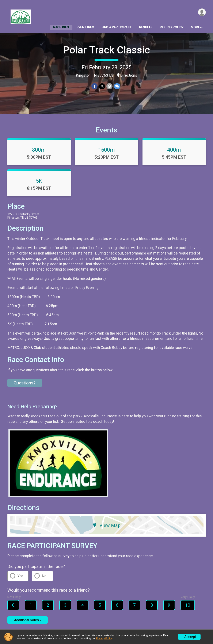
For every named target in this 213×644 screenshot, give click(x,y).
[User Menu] (202, 12)
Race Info (61, 27)
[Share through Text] (117, 86)
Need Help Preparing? (32, 407)
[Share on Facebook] (95, 86)
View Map (106, 525)
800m (39, 150)
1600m (106, 150)
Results (146, 27)
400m (174, 150)
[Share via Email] (109, 86)
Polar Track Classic (106, 50)
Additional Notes (26, 620)
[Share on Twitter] (102, 86)
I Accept (189, 637)
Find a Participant (117, 27)
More (195, 27)
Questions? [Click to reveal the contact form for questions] (25, 383)
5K (39, 181)
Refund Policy (172, 27)
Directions (129, 75)
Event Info (85, 27)
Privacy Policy (104, 638)
